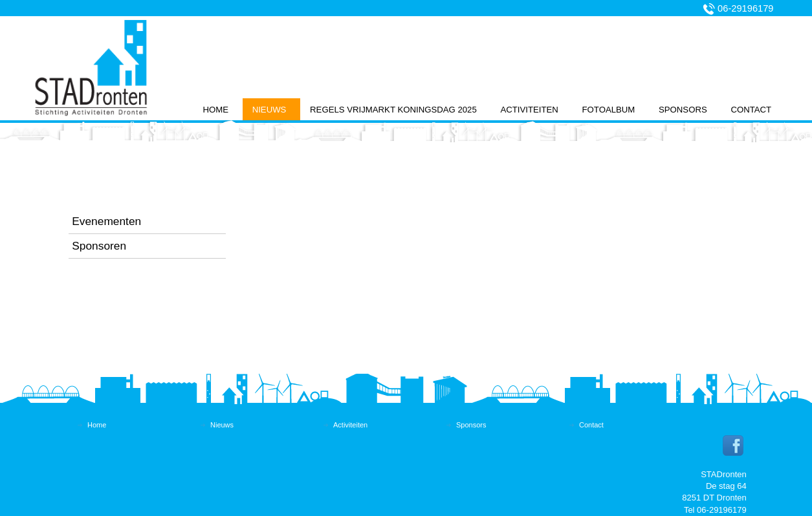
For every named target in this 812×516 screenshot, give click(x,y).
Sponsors (683, 110)
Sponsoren (99, 246)
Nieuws (269, 110)
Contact (751, 110)
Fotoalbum (609, 110)
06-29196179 (745, 8)
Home (215, 110)
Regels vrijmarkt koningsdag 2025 (393, 110)
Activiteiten (529, 110)
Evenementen (106, 221)
